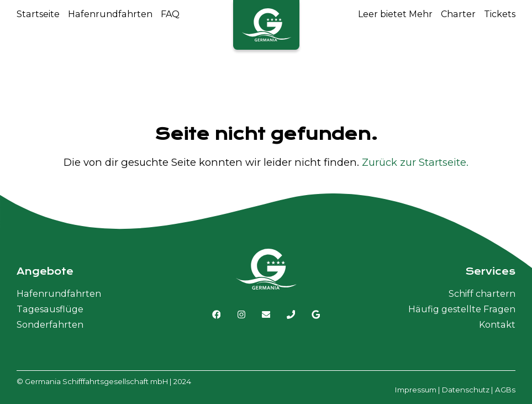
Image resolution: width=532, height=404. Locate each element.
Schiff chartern (482, 294)
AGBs (505, 390)
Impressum (416, 390)
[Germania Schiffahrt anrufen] (291, 314)
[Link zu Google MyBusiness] (316, 314)
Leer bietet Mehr (395, 14)
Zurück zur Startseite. (415, 162)
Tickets (500, 14)
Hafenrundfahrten (110, 14)
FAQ (170, 14)
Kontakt (497, 325)
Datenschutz (466, 390)
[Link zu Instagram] (241, 314)
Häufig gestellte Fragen (462, 309)
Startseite (38, 14)
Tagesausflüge (50, 309)
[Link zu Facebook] (217, 314)
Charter (458, 14)
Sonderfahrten (50, 325)
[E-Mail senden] (266, 314)
